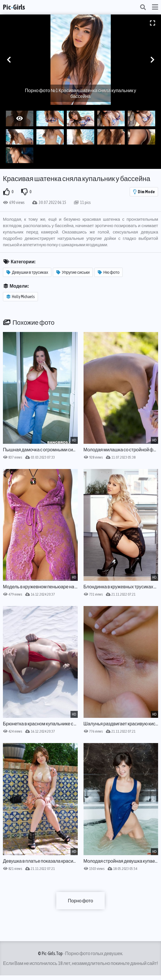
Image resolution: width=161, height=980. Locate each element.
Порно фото (80, 901)
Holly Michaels (21, 297)
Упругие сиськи (73, 272)
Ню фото (109, 272)
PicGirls (14, 7)
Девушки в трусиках (27, 272)
